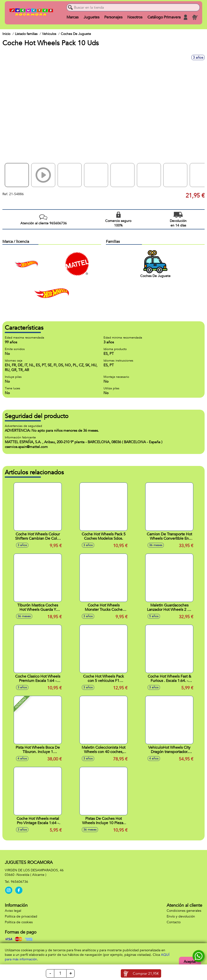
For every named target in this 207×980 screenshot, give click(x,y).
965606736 (19, 882)
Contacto (174, 922)
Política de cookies (19, 922)
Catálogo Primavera (164, 17)
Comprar (146, 974)
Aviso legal (13, 911)
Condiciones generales (184, 911)
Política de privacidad (21, 916)
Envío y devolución (181, 916)
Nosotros (135, 17)
